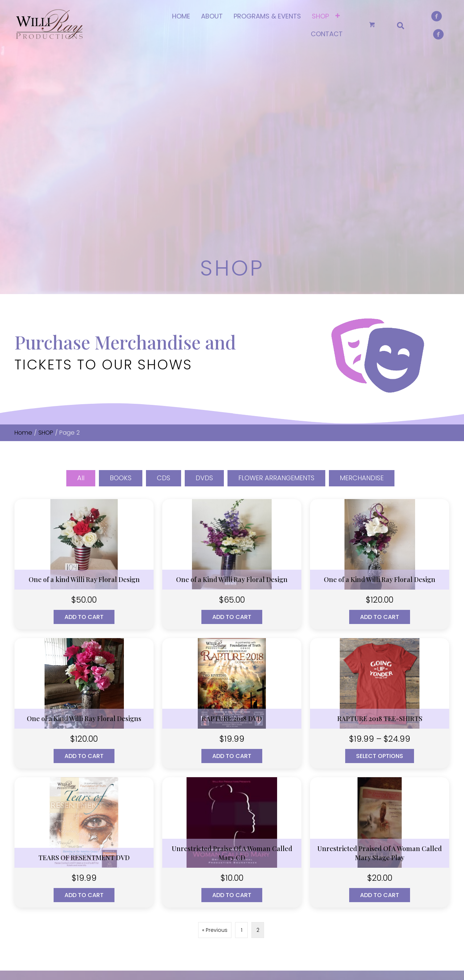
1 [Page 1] (242, 730)
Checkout (290, 846)
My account (293, 821)
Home (23, 232)
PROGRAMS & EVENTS (192, 834)
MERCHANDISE (362, 278)
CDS (164, 278)
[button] (20, 903)
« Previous (215, 730)
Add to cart (84, 417)
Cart (283, 834)
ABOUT (175, 821)
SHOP (46, 232)
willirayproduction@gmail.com (72, 853)
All (81, 278)
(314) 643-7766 (50, 835)
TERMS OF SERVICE (189, 858)
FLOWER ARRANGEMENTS (276, 278)
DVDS (204, 278)
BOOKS (121, 278)
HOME (174, 809)
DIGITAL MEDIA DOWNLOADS (399, 838)
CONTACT (179, 846)
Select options (380, 556)
